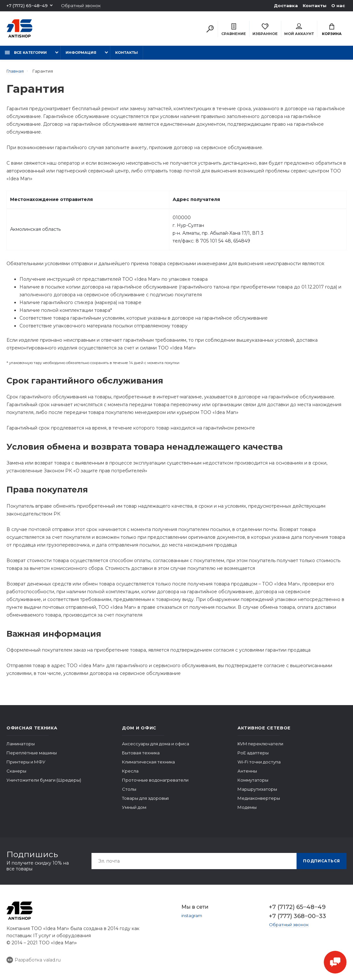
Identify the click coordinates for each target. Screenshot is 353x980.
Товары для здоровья (145, 798)
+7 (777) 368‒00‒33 (298, 916)
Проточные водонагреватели (155, 780)
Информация (81, 53)
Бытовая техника (141, 753)
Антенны (247, 771)
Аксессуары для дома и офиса (156, 744)
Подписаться (322, 861)
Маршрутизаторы (257, 789)
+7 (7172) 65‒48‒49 (27, 6)
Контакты (315, 6)
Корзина (332, 30)
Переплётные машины (32, 753)
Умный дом (134, 807)
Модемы (247, 807)
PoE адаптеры (253, 753)
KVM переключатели (260, 744)
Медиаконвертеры (259, 798)
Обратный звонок (81, 6)
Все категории (26, 53)
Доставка (286, 6)
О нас (338, 6)
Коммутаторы (253, 780)
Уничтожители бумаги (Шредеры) (44, 780)
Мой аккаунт (299, 30)
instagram (192, 915)
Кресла (130, 771)
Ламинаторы (21, 744)
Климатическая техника (148, 762)
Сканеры (16, 771)
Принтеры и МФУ (26, 762)
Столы (129, 789)
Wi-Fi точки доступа (259, 762)
